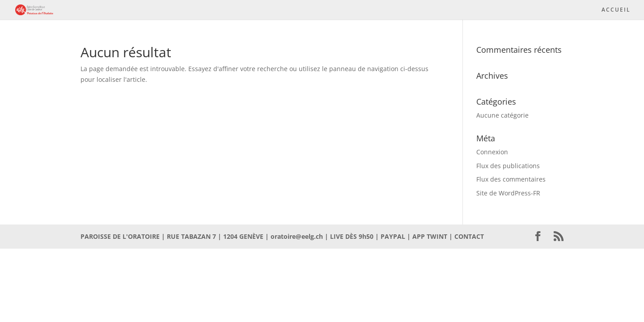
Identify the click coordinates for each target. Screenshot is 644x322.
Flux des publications (508, 166)
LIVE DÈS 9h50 (352, 236)
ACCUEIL (616, 10)
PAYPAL (393, 236)
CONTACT (469, 236)
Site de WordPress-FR (508, 193)
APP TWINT (430, 236)
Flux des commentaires (511, 179)
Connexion (492, 152)
